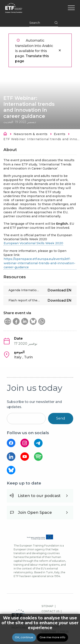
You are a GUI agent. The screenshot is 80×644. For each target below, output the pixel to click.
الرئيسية (6, 134)
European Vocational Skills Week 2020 (33, 243)
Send (61, 418)
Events (60, 134)
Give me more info (52, 638)
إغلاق (60, 50)
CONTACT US (50, 611)
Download (60, 290)
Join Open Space (35, 513)
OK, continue (24, 638)
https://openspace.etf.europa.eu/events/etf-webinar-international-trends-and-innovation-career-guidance (39, 263)
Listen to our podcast (39, 496)
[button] (8, 321)
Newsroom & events (31, 134)
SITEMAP (47, 606)
